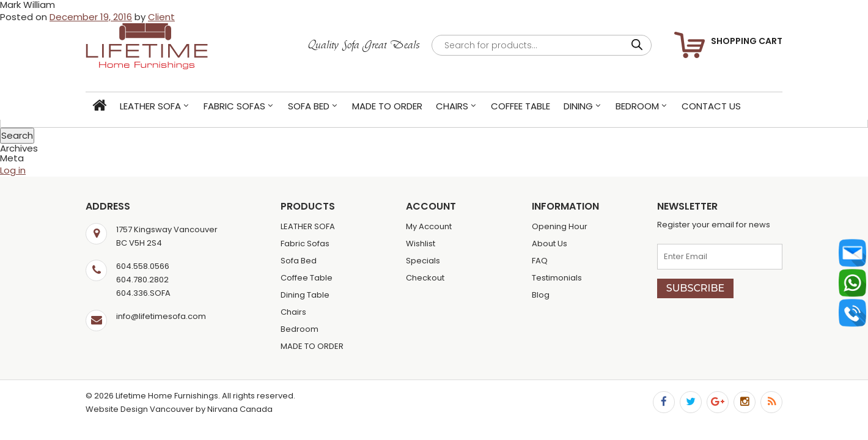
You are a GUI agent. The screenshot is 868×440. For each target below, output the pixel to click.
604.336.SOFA (143, 293)
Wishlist (421, 244)
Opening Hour (560, 226)
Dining (578, 106)
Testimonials (557, 278)
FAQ (540, 261)
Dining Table (305, 295)
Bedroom (637, 106)
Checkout (425, 278)
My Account (429, 226)
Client (161, 17)
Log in (13, 170)
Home (99, 106)
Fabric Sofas (234, 106)
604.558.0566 (143, 266)
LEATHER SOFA (150, 106)
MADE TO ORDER (387, 106)
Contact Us (711, 106)
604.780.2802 (142, 280)
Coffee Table (520, 106)
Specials (423, 261)
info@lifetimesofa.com (161, 316)
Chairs (452, 106)
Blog (541, 295)
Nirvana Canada (240, 409)
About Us (550, 244)
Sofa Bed (309, 106)
